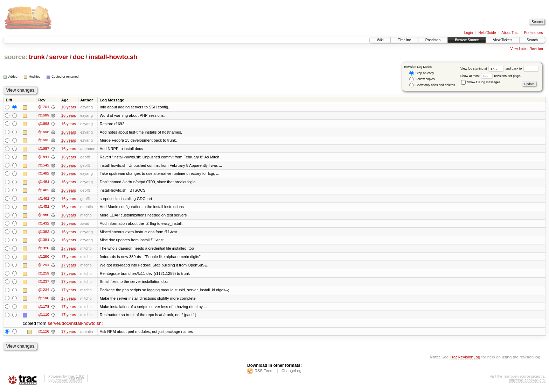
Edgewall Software (68, 383)
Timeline (404, 40)
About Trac (510, 33)
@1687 (44, 149)
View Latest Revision (527, 49)
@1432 (44, 224)
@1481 (44, 183)
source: (16, 57)
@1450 (44, 216)
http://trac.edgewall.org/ (527, 383)
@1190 (44, 300)
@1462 (44, 191)
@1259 (44, 275)
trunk (37, 57)
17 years (69, 250)
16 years (69, 107)
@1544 (44, 157)
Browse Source (467, 40)
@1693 (44, 141)
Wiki (380, 40)
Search (532, 40)
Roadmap (433, 40)
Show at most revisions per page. (491, 76)
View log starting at (483, 69)
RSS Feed (263, 373)
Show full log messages (481, 82)
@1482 (44, 174)
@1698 (44, 124)
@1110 (44, 334)
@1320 (44, 250)
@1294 (44, 266)
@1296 (44, 258)
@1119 (44, 317)
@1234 (44, 292)
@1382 (44, 233)
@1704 (44, 107)
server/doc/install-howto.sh (75, 325)
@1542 (44, 166)
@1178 (44, 308)
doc (79, 57)
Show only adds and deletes (432, 85)
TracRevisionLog (465, 359)
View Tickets (503, 40)
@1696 (44, 132)
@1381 (44, 241)
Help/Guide (487, 33)
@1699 (44, 115)
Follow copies (422, 79)
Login (468, 33)
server (59, 57)
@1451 (44, 208)
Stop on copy (422, 73)
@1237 (44, 283)
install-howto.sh (113, 57)
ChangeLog (291, 373)
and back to (522, 69)
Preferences (534, 33)
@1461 (44, 199)
